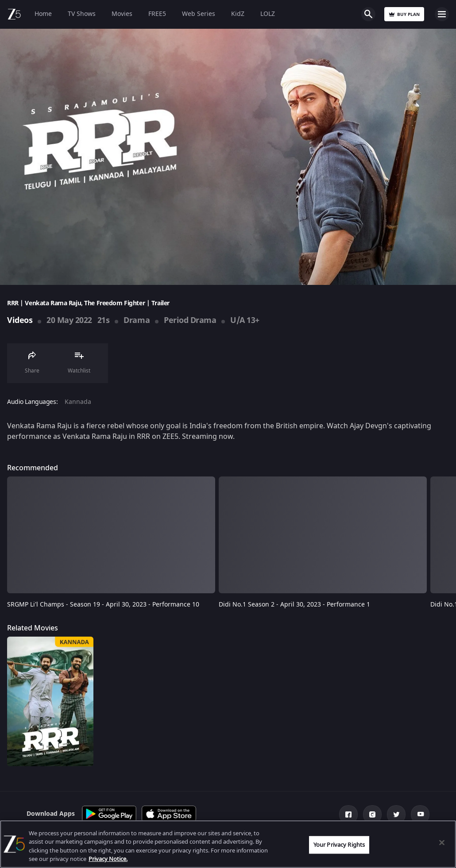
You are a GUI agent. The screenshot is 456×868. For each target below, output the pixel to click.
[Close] (442, 842)
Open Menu (442, 14)
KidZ (238, 14)
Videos (20, 320)
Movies (122, 14)
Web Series (199, 14)
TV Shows (82, 14)
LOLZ (268, 14)
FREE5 (157, 14)
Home (43, 14)
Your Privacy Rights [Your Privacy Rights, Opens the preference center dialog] (339, 845)
